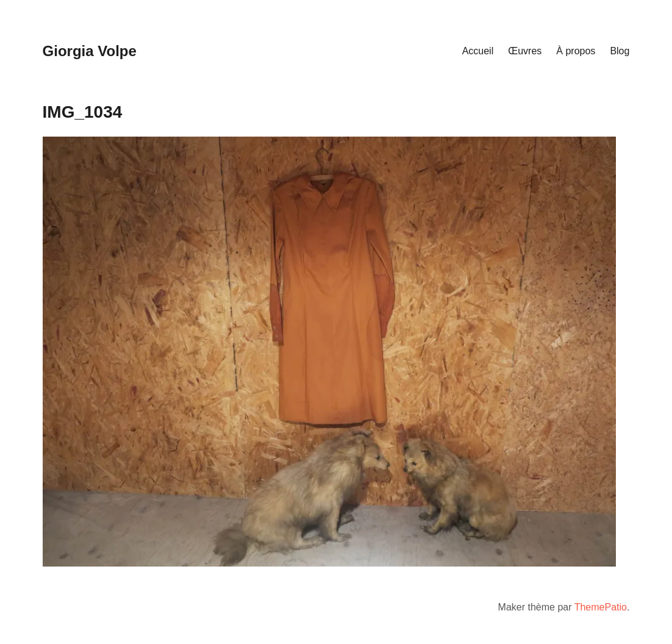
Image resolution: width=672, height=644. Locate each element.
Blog (620, 51)
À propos (576, 51)
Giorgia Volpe (90, 51)
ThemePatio (601, 607)
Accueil (478, 51)
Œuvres (525, 51)
